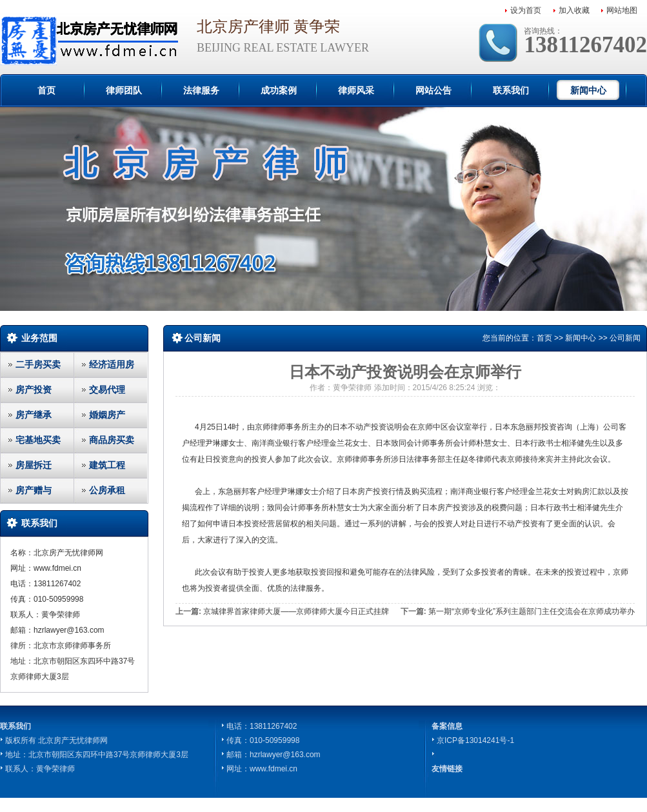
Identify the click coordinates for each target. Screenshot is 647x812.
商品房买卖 (112, 440)
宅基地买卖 (38, 440)
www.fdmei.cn (274, 769)
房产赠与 (34, 490)
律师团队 (124, 90)
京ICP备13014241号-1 (475, 740)
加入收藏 (574, 10)
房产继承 (34, 415)
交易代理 (107, 390)
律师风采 (356, 90)
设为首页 (526, 10)
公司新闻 (625, 338)
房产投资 (34, 390)
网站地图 (622, 10)
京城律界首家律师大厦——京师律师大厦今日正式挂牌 (296, 611)
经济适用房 (112, 364)
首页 (46, 90)
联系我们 (511, 90)
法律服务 (201, 90)
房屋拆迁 (34, 465)
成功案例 (279, 90)
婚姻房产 (107, 415)
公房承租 (107, 490)
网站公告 (433, 90)
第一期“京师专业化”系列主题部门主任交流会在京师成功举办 (532, 611)
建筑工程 (107, 465)
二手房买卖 (38, 364)
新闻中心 (588, 90)
